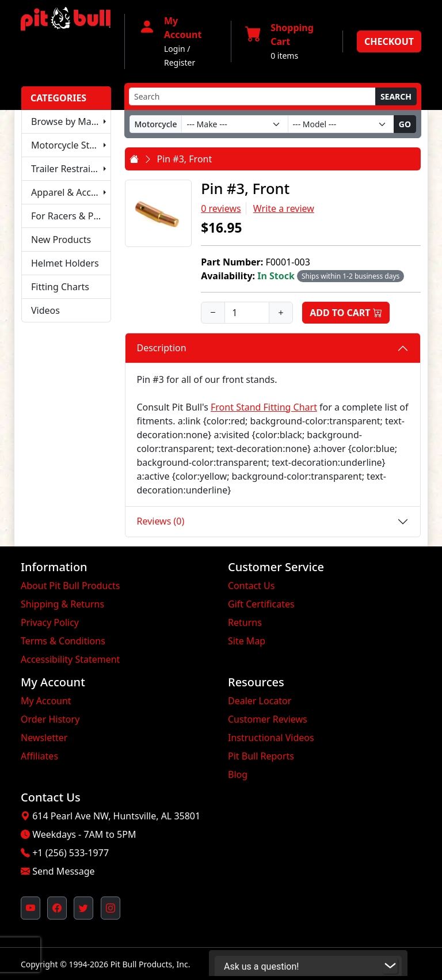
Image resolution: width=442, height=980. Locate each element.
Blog (238, 774)
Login (175, 49)
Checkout (389, 41)
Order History (50, 719)
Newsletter (44, 738)
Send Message (63, 871)
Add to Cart (346, 313)
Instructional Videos (271, 738)
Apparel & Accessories (71, 192)
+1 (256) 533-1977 (71, 853)
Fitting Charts (60, 287)
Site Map (247, 641)
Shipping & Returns (62, 604)
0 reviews (221, 208)
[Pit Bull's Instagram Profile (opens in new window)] (110, 908)
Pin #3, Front (185, 159)
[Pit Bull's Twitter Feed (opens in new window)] (83, 908)
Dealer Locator (260, 701)
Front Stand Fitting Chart (264, 407)
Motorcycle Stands (71, 145)
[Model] (341, 124)
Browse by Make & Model (71, 121)
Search (396, 96)
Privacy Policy (50, 622)
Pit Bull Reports (261, 756)
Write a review (284, 208)
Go (405, 124)
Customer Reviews (268, 719)
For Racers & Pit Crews (71, 216)
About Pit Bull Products (71, 586)
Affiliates (39, 756)
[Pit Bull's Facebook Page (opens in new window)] (57, 908)
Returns (245, 622)
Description (162, 348)
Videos (45, 310)
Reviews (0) (161, 521)
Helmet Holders (65, 263)
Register (180, 62)
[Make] (235, 124)
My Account (46, 701)
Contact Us (251, 586)
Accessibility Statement (70, 659)
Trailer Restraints (68, 169)
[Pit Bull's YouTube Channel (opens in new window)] (31, 908)
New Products (61, 240)
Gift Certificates (261, 604)
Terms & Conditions (63, 641)
